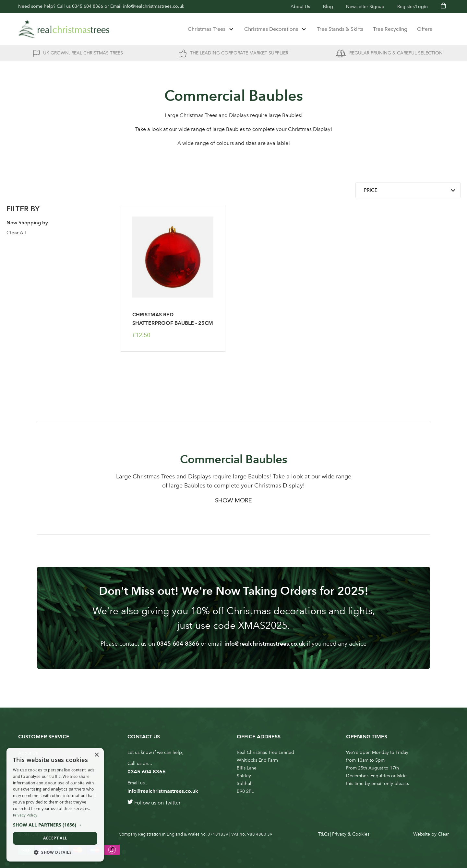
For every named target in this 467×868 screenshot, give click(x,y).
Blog (328, 7)
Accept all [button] (55, 838)
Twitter (173, 803)
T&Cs (324, 834)
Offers (425, 29)
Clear (443, 834)
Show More (233, 500)
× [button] (96, 755)
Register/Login (413, 7)
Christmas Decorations (271, 29)
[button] (55, 825)
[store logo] (64, 29)
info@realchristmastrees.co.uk (154, 6)
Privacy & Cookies (351, 834)
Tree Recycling (390, 29)
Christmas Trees (207, 29)
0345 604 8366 (88, 6)
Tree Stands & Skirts (340, 29)
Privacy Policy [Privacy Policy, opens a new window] (25, 815)
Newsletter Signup (365, 7)
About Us (300, 7)
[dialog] (55, 805)
